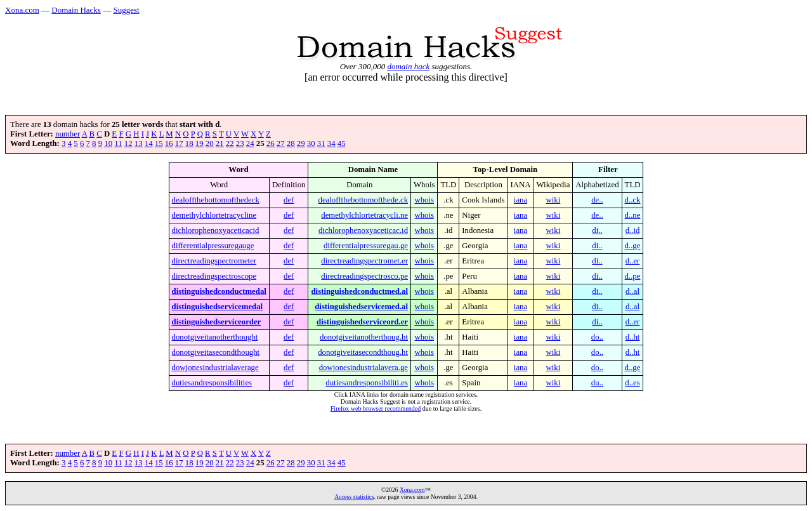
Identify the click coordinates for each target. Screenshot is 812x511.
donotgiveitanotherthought (215, 337)
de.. (597, 200)
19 (200, 143)
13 (139, 143)
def (289, 200)
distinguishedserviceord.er (362, 322)
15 (159, 143)
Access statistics (354, 497)
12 (128, 143)
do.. (597, 337)
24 (250, 143)
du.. (597, 383)
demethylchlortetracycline (214, 215)
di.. (597, 230)
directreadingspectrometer (214, 261)
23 (240, 143)
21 (220, 143)
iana (521, 200)
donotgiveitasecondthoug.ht (363, 352)
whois (424, 200)
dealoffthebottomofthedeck (216, 200)
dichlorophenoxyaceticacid (216, 230)
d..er (633, 261)
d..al (632, 291)
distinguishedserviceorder (217, 322)
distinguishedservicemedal (218, 307)
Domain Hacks (76, 10)
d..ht (633, 337)
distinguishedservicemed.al (361, 307)
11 (118, 143)
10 (108, 143)
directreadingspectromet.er (364, 261)
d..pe (633, 276)
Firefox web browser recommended (376, 408)
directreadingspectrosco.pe (364, 276)
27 (281, 143)
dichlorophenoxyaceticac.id (363, 230)
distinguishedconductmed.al (359, 291)
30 (311, 143)
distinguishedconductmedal (219, 291)
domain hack (408, 66)
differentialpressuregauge (213, 246)
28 (291, 143)
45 (342, 143)
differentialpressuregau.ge (366, 246)
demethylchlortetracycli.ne (364, 215)
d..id (633, 230)
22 (230, 143)
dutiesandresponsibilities (212, 383)
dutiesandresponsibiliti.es (367, 383)
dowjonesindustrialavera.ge (363, 368)
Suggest (126, 10)
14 (149, 143)
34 (331, 143)
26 (271, 143)
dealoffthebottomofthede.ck (363, 200)
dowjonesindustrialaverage (215, 368)
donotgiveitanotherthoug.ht (364, 337)
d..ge (633, 246)
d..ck (633, 200)
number (68, 134)
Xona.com (22, 10)
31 (321, 143)
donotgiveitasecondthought (216, 352)
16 (169, 143)
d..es (632, 383)
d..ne (633, 215)
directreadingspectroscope (214, 276)
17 (179, 143)
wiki (553, 200)
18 (189, 143)
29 (301, 143)
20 (210, 143)
